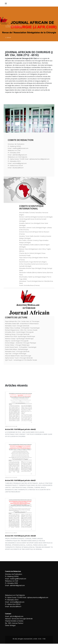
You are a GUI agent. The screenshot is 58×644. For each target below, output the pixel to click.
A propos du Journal (14, 26)
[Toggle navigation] (6, 3)
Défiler (8, 38)
